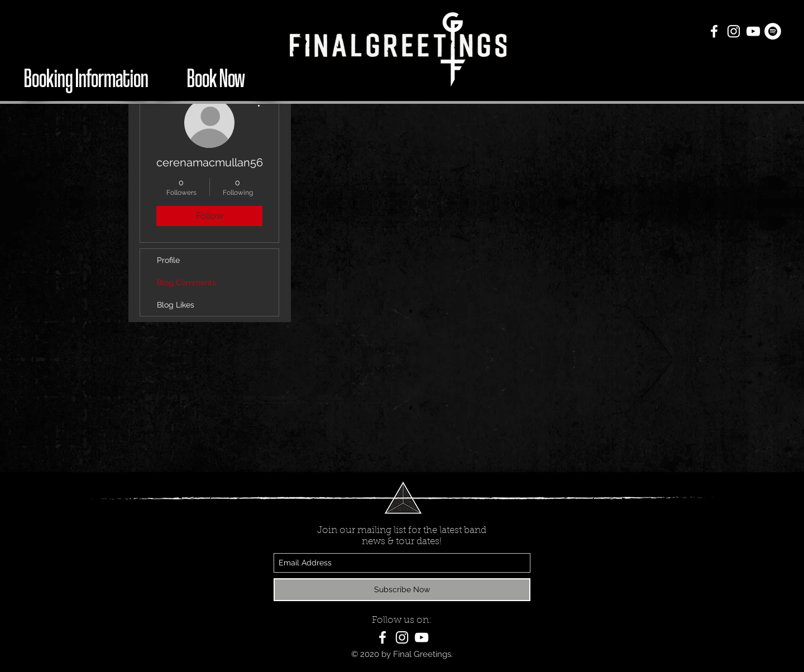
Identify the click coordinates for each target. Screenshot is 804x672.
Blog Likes (176, 305)
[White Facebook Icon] (714, 31)
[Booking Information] (86, 77)
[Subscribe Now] (402, 590)
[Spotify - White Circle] (773, 31)
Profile (168, 260)
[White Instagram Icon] (734, 31)
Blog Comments (186, 282)
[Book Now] (216, 77)
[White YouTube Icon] (753, 31)
